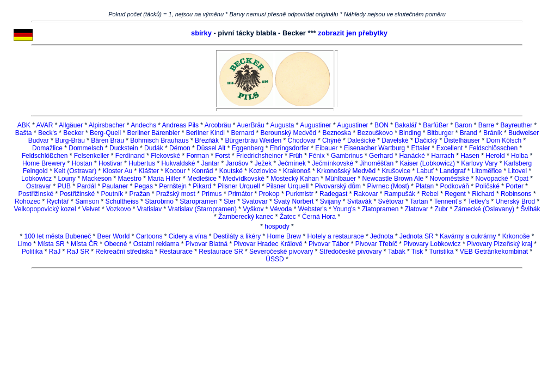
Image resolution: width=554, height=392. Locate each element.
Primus (211, 194)
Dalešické (361, 140)
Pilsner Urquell (239, 186)
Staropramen (198, 201)
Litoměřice (487, 171)
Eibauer (326, 148)
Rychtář (57, 201)
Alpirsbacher (107, 125)
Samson (87, 201)
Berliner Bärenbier (154, 133)
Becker (73, 133)
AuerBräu (251, 125)
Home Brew (284, 236)
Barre (486, 125)
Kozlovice (263, 171)
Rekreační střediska (124, 252)
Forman (198, 156)
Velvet (91, 209)
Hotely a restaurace (336, 236)
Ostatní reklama (156, 244)
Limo (24, 244)
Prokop (269, 194)
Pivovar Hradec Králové (268, 244)
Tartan (419, 201)
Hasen (470, 156)
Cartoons (149, 236)
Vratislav (150, 209)
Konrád (203, 171)
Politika (32, 252)
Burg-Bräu (70, 140)
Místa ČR (84, 244)
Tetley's (479, 201)
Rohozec (27, 201)
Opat (521, 179)
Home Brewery (44, 163)
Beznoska (337, 133)
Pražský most (176, 194)
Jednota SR (417, 236)
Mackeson (97, 179)
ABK (24, 125)
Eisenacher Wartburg (374, 148)
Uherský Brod (516, 201)
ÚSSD (275, 259)
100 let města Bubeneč (57, 236)
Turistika (442, 252)
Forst (222, 156)
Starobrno (159, 201)
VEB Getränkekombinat (494, 252)
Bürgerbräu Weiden (253, 140)
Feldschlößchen (45, 156)
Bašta (24, 133)
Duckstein (124, 148)
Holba (519, 156)
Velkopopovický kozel (45, 209)
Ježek (263, 163)
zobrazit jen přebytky (353, 33)
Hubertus (142, 163)
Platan (424, 186)
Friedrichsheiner (260, 156)
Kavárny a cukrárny (468, 236)
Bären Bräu (107, 140)
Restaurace (176, 252)
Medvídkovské (244, 179)
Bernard (242, 133)
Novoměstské (449, 179)
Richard (483, 194)
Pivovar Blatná (207, 244)
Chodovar (302, 140)
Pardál (86, 186)
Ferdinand (130, 156)
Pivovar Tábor (329, 244)
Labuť (425, 171)
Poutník (112, 194)
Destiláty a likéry (237, 236)
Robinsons (516, 194)
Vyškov (253, 209)
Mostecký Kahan (295, 179)
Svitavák (359, 201)
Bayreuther (516, 125)
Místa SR (51, 244)
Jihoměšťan (377, 163)
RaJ (55, 252)
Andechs (143, 125)
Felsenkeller (92, 156)
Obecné (115, 244)
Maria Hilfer (164, 179)
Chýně (332, 140)
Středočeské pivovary (351, 252)
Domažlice (47, 148)
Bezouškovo (375, 133)
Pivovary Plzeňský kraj (500, 244)
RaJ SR (78, 252)
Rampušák (400, 194)
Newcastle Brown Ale (393, 179)
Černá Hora (319, 217)
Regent (455, 194)
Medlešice (202, 179)
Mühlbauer (340, 179)
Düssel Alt (212, 148)
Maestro (130, 179)
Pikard (202, 186)
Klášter (149, 171)
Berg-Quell (105, 133)
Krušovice (396, 171)
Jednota (382, 236)
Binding (410, 133)
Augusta (282, 125)
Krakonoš (297, 171)
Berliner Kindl (205, 133)
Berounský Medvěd (288, 133)
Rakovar (366, 194)
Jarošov (237, 163)
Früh (296, 156)
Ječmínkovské (333, 163)
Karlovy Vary (479, 163)
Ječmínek (292, 163)
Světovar (390, 201)
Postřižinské (36, 194)
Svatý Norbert (294, 201)
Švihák (530, 209)
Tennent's (448, 201)
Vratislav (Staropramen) (202, 209)
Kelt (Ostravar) (75, 171)
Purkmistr (300, 194)
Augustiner (315, 125)
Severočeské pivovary (281, 252)
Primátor (240, 194)
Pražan (139, 194)
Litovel (518, 171)
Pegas (144, 186)
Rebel (430, 194)
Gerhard (381, 156)
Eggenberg (248, 148)
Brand (469, 133)
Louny (67, 179)
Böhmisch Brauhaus (159, 140)
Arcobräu (218, 125)
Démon (180, 148)
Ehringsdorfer (290, 148)
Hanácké (412, 156)
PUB (64, 186)
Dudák (154, 148)
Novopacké (492, 179)
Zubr (441, 209)
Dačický (426, 140)
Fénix (316, 156)
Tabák (397, 252)
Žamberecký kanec (246, 217)
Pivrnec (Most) (388, 186)
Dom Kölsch (504, 140)
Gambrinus (347, 156)
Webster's (313, 209)
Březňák (207, 140)
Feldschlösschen (493, 148)
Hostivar (110, 163)
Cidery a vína (188, 236)
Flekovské (165, 156)
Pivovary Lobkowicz (432, 244)
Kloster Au (118, 171)
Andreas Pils (180, 125)
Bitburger (441, 133)
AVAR (45, 125)
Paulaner (115, 186)
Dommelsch (86, 148)
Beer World (114, 236)
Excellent (450, 148)
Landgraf (453, 171)
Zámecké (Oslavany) (484, 209)
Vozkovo (118, 209)
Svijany (331, 201)
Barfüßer (436, 125)
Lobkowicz (36, 179)
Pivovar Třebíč (376, 244)
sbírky (201, 33)
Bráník (493, 133)
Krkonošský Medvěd (346, 171)
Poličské (487, 186)
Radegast (333, 194)
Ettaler (421, 148)
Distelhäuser (462, 140)
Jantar (210, 163)
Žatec (288, 217)
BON (381, 125)
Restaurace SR (221, 252)
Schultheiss (122, 201)
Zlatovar (417, 209)
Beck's (48, 133)
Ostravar (39, 186)
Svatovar (254, 201)
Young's (344, 209)
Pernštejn (173, 186)
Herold (495, 156)
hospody (277, 226)
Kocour (175, 171)
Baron (463, 125)
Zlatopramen (380, 209)
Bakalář (406, 125)
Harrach (443, 156)
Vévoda (281, 209)
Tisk (417, 252)
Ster (230, 201)
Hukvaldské (178, 163)
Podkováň (455, 186)
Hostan (82, 163)
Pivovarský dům (338, 186)
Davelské (395, 140)
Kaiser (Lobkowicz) (427, 163)
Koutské (231, 171)
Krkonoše (516, 236)
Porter (515, 186)
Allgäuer (71, 125)
